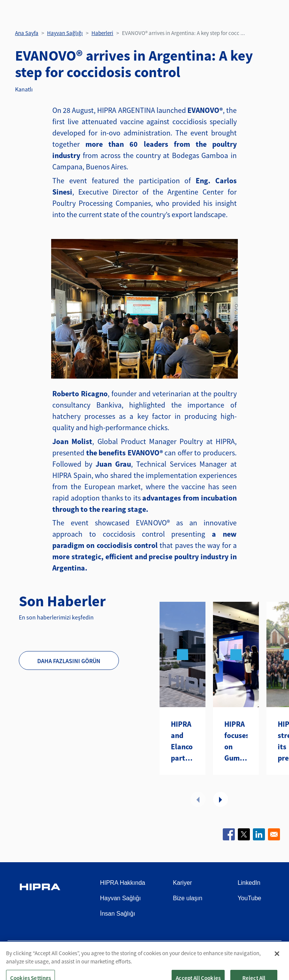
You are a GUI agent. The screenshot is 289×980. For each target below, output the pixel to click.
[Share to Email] (274, 834)
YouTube (249, 898)
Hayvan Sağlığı (65, 33)
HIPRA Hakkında (123, 883)
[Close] (277, 970)
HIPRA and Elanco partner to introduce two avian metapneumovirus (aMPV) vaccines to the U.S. (183, 741)
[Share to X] (244, 834)
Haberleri (102, 33)
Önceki (198, 799)
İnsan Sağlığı (118, 914)
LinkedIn (249, 883)
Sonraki (221, 799)
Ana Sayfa (27, 33)
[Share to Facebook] (229, 834)
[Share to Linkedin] (259, 834)
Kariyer (182, 883)
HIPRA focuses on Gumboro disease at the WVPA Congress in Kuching (236, 741)
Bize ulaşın (187, 898)
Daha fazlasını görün (69, 661)
